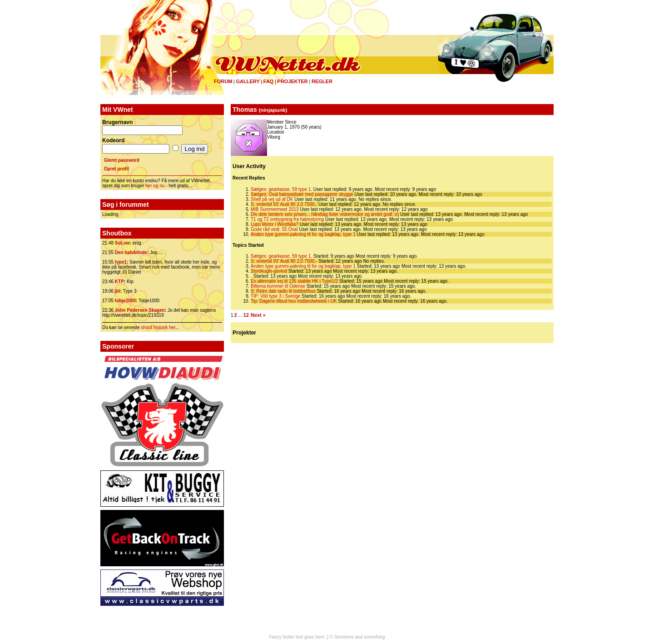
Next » (258, 315)
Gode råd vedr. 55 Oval (274, 229)
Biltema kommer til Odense (278, 286)
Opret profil (116, 169)
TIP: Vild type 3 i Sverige (275, 296)
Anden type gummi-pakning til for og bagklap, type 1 (303, 234)
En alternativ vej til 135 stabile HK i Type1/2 (294, 281)
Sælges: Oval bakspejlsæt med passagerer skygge (302, 194)
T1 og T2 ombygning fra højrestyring (287, 219)
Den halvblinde (131, 252)
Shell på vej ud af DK (272, 199)
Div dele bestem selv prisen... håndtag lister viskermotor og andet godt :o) (325, 214)
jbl (118, 291)
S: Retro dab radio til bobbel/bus (283, 291)
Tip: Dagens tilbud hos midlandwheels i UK (294, 301)
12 (246, 315)
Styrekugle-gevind (269, 271)
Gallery (248, 81)
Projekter (293, 81)
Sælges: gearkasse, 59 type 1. (281, 189)
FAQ (269, 81)
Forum (223, 81)
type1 (121, 262)
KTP (119, 282)
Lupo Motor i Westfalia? (275, 224)
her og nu (155, 186)
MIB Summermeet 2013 (275, 209)
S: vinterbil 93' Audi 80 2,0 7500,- (284, 204)
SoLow (122, 243)
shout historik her (159, 327)
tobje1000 (125, 301)
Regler (322, 81)
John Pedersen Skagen (140, 310)
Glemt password (122, 160)
